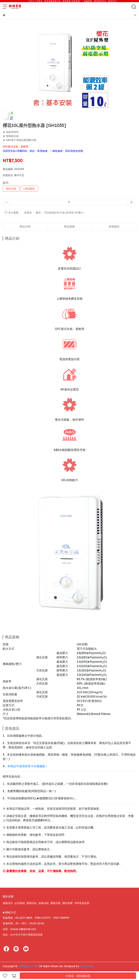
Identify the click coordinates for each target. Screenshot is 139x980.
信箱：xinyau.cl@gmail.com (19, 929)
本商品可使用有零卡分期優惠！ (28, 766)
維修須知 (44, 903)
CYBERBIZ (86, 966)
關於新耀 (68, 903)
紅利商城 (20, 903)
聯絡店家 (56, 903)
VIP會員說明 (82, 903)
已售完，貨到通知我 (78, 976)
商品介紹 (25, 226)
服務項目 (8, 903)
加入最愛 (12, 213)
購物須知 (32, 903)
